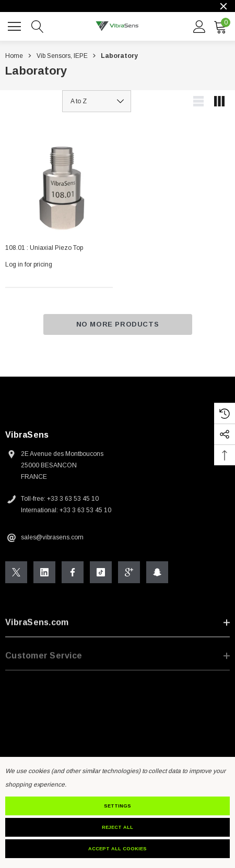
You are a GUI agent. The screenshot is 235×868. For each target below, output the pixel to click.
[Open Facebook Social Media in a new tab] (73, 573)
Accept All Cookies (118, 849)
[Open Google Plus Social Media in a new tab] (129, 573)
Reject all (118, 827)
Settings (118, 806)
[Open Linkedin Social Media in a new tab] (44, 573)
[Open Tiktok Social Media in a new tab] (101, 573)
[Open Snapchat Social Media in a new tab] (157, 573)
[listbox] (97, 101)
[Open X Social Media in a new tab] (16, 573)
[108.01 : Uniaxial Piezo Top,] (59, 182)
